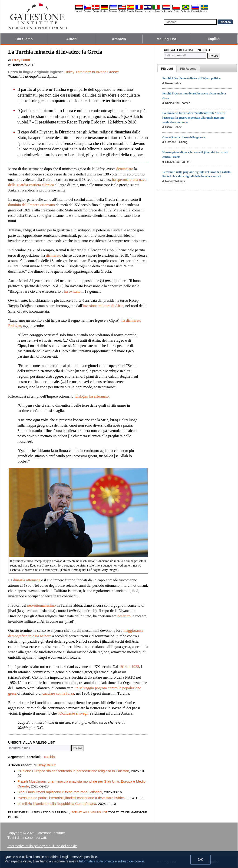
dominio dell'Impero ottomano (31, 205)
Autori (71, 39)
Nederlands (166, 11)
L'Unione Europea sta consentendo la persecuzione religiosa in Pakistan (73, 771)
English (122, 11)
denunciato (125, 169)
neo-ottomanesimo (41, 605)
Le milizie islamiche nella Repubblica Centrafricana (57, 804)
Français (139, 11)
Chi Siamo (24, 39)
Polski (176, 11)
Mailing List (166, 39)
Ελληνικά (113, 11)
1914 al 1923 (129, 667)
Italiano (156, 11)
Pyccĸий (195, 11)
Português (186, 11)
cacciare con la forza (58, 693)
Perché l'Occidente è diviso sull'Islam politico (191, 78)
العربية (79, 11)
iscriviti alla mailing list (89, 812)
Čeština (88, 11)
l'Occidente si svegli (73, 713)
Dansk (96, 11)
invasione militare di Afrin (103, 306)
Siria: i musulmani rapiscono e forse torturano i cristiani (60, 792)
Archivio (119, 39)
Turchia (49, 757)
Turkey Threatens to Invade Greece (91, 72)
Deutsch (104, 11)
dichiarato (54, 255)
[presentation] (167, 69)
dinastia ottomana (27, 580)
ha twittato (72, 291)
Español (131, 11)
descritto (124, 616)
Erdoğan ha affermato (92, 396)
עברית (148, 11)
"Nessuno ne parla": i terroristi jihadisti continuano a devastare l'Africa (71, 798)
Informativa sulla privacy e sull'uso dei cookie (42, 846)
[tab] (167, 69)
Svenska (204, 11)
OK (200, 860)
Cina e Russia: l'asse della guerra (184, 137)
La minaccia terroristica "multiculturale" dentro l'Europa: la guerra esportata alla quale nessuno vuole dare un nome (194, 118)
